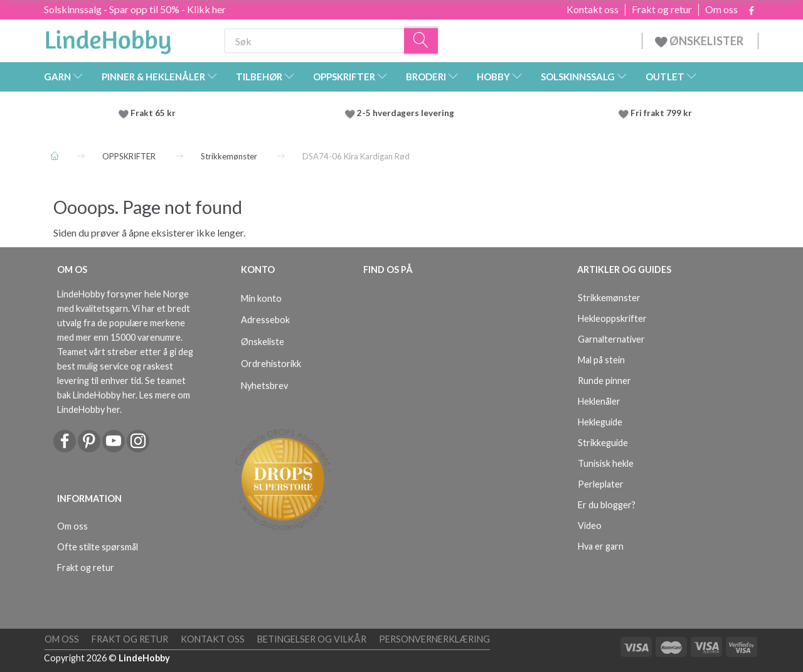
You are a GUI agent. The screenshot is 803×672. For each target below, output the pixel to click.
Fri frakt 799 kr (660, 113)
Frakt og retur (662, 9)
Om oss (721, 9)
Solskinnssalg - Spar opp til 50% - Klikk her (135, 9)
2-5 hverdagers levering (407, 113)
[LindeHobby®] (108, 38)
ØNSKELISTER (700, 41)
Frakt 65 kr (153, 113)
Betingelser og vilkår (312, 639)
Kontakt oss (593, 9)
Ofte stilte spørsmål (98, 547)
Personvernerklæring (434, 639)
